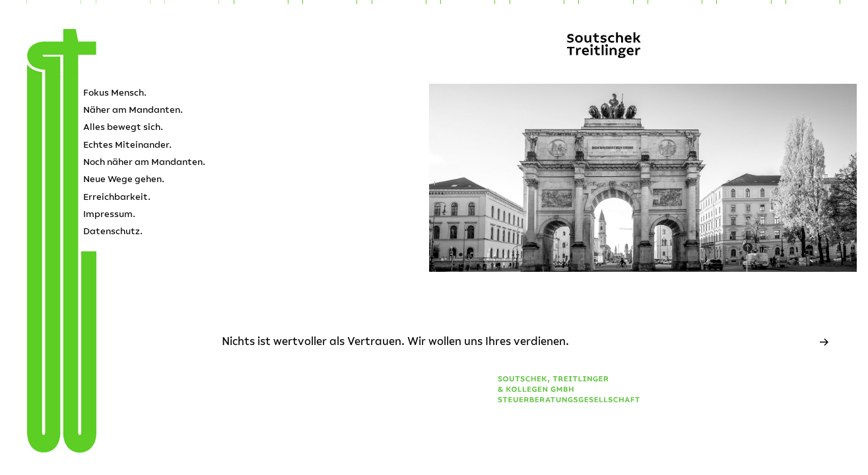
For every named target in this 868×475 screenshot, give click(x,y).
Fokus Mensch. (115, 93)
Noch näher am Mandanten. (144, 162)
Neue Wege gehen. (124, 179)
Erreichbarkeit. (117, 197)
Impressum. (109, 214)
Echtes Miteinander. (127, 145)
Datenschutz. (113, 231)
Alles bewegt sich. (123, 127)
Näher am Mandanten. (133, 110)
